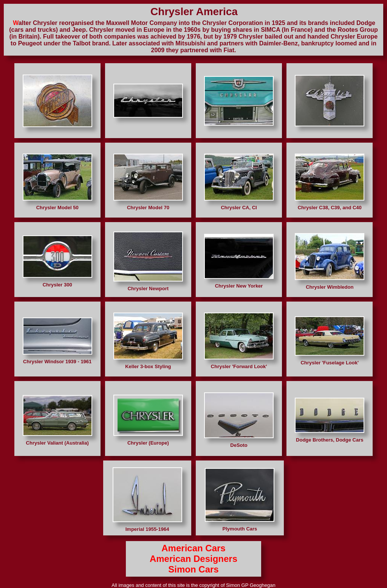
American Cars (193, 548)
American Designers (193, 559)
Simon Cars (193, 569)
